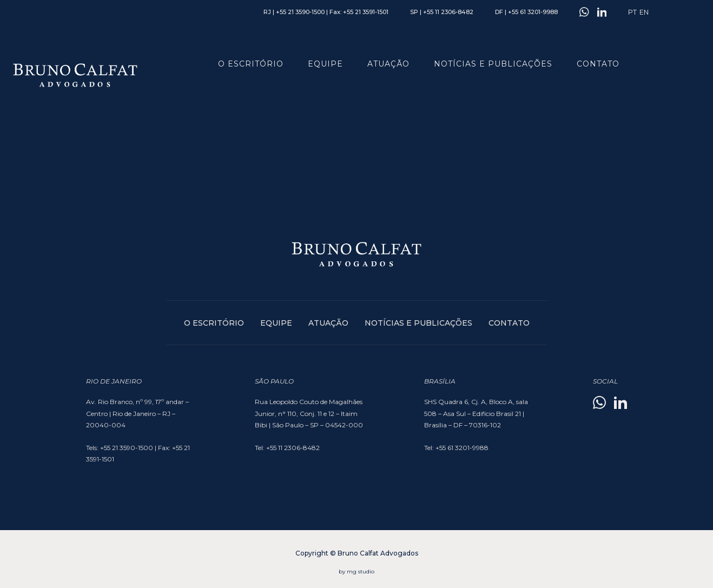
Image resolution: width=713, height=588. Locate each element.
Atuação (388, 64)
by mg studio (356, 572)
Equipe (325, 64)
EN (644, 12)
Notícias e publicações (493, 64)
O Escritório (251, 64)
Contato (598, 64)
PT (632, 12)
